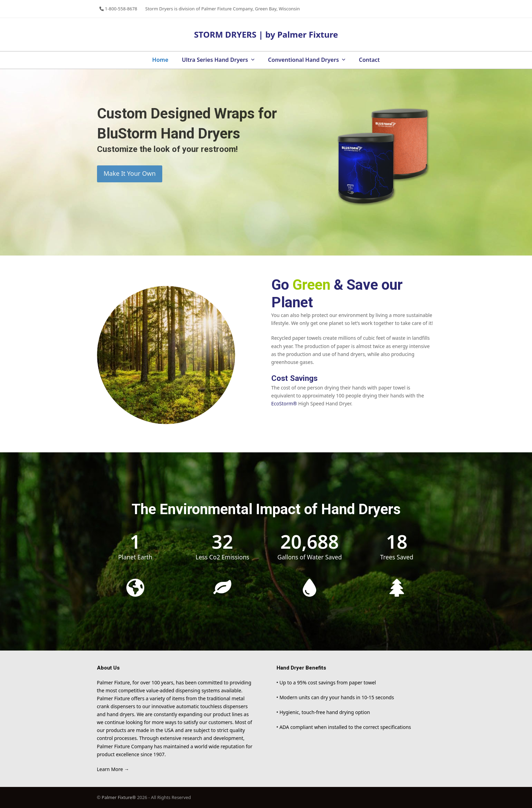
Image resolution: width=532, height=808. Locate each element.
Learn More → (113, 769)
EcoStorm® (284, 403)
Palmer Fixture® (119, 797)
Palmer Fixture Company (227, 9)
